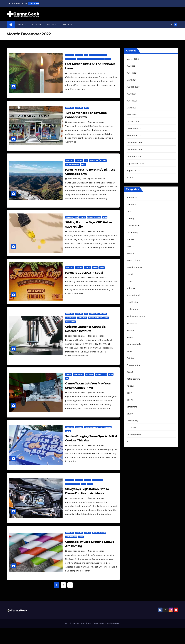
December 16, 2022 (77, 278)
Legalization (71, 59)
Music (130, 337)
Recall (130, 372)
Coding (130, 218)
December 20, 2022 (77, 179)
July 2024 (132, 66)
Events (22, 25)
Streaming (132, 407)
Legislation (82, 318)
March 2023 (133, 122)
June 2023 (132, 101)
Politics (130, 358)
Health (82, 217)
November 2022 (135, 150)
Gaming (69, 374)
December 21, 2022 (77, 122)
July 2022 (132, 177)
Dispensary (94, 55)
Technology (70, 322)
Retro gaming (133, 379)
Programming (133, 365)
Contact (67, 25)
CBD (86, 55)
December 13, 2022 (77, 498)
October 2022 (134, 157)
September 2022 (135, 164)
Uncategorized (134, 435)
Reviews (37, 25)
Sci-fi (129, 393)
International (133, 295)
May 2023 (131, 108)
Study (90, 484)
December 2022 (135, 143)
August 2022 (133, 171)
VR (67, 378)
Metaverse (90, 374)
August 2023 (133, 87)
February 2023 (134, 129)
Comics (52, 25)
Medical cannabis (84, 59)
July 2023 (132, 94)
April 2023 (132, 115)
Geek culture (79, 374)
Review (130, 386)
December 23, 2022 (77, 73)
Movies (130, 330)
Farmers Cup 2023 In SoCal (84, 273)
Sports (130, 400)
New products (98, 59)
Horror (130, 281)
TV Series (131, 428)
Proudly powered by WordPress (79, 623)
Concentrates (134, 225)
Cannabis (79, 55)
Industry (131, 288)
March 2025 (133, 59)
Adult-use (70, 55)
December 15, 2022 (77, 393)
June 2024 (132, 73)
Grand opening (134, 267)
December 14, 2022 (77, 446)
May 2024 (131, 80)
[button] (171, 25)
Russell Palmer (97, 278)
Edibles (103, 55)
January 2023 (134, 136)
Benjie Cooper (97, 73)
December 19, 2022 (77, 232)
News (108, 59)
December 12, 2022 (77, 551)
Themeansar (114, 623)
